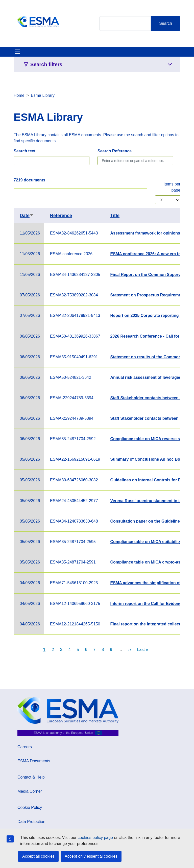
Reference (61, 216)
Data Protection (31, 822)
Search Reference (115, 151)
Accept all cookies (38, 856)
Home (19, 95)
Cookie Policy (30, 807)
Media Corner (30, 791)
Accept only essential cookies (91, 856)
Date (27, 216)
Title (115, 216)
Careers (25, 747)
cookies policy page (95, 838)
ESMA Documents (34, 761)
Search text (25, 151)
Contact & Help (31, 777)
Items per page (172, 187)
